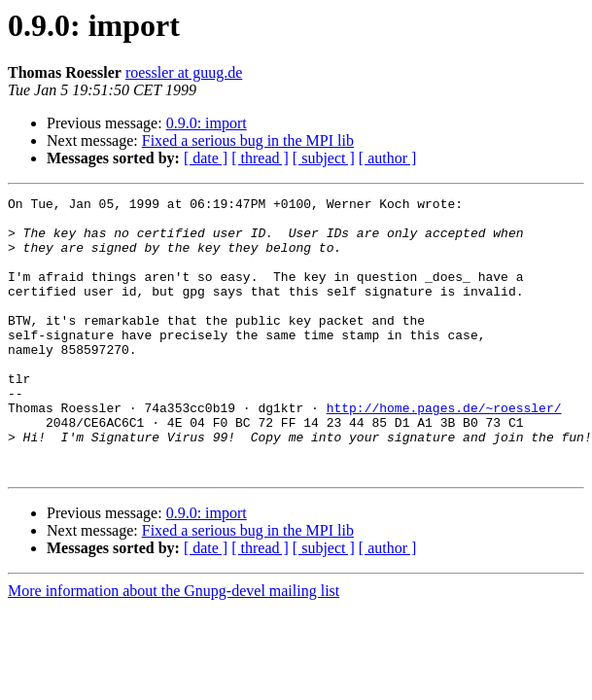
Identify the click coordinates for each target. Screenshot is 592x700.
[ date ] (206, 158)
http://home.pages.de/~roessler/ (444, 451)
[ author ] (388, 158)
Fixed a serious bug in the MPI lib (248, 140)
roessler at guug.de (184, 72)
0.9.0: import (207, 123)
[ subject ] (324, 158)
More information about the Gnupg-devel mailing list (174, 646)
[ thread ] (260, 158)
